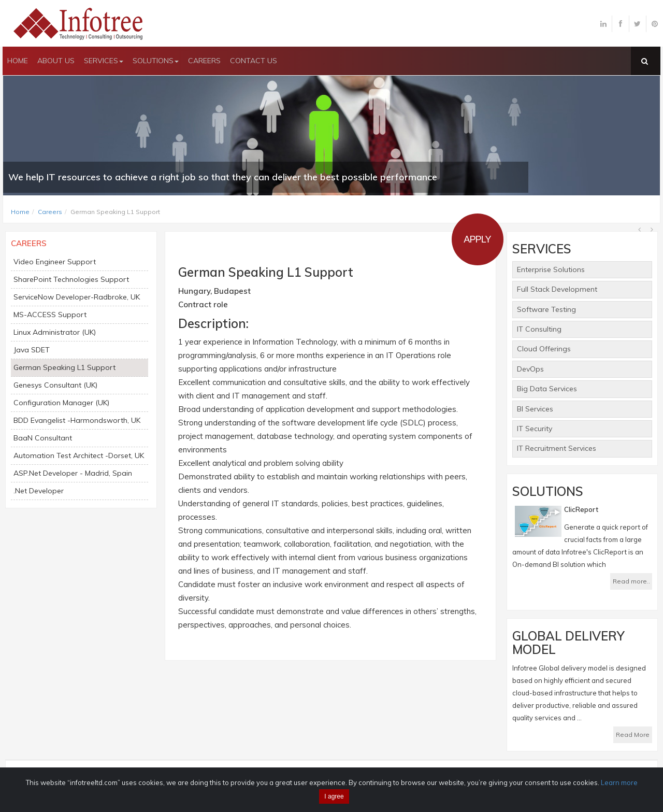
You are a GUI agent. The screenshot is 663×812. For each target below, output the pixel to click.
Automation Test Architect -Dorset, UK (79, 455)
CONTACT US (254, 61)
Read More (633, 735)
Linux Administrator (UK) (55, 332)
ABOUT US (56, 61)
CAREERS (204, 61)
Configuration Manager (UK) (61, 403)
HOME (18, 61)
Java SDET (32, 350)
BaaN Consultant (43, 438)
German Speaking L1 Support (64, 367)
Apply (477, 239)
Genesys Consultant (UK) (55, 385)
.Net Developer (39, 491)
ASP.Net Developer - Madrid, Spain (73, 473)
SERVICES (104, 61)
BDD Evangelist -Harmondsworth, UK (77, 420)
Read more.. (631, 581)
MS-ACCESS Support (50, 315)
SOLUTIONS (156, 61)
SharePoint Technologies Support (71, 279)
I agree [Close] (334, 796)
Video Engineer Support (55, 262)
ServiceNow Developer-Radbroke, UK (77, 297)
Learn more (619, 782)
